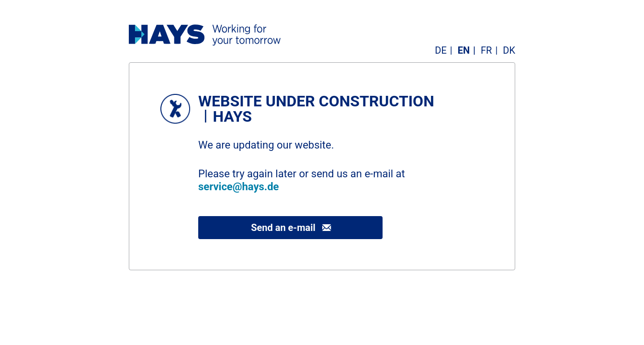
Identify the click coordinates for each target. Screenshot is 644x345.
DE (441, 50)
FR (486, 50)
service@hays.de (238, 187)
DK (509, 50)
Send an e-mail (283, 228)
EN (464, 50)
